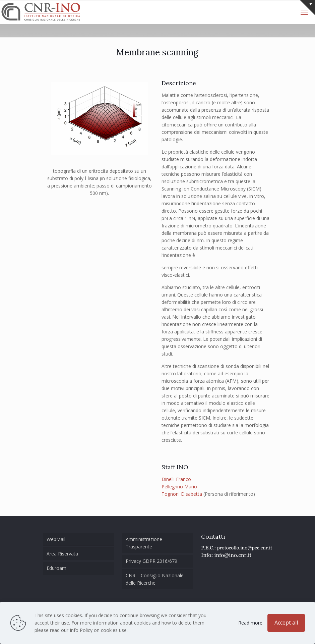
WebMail (56, 539)
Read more (250, 623)
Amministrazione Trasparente (144, 543)
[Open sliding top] (307, 8)
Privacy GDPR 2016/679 (151, 561)
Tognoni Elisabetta (182, 494)
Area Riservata (62, 554)
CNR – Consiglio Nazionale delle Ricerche (155, 579)
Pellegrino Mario (179, 487)
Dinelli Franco (176, 479)
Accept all (286, 623)
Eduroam (56, 568)
